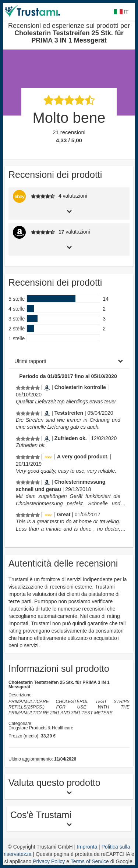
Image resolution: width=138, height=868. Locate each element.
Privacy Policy (49, 861)
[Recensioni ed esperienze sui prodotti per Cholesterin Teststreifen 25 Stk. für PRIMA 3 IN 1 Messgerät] (28, 387)
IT (121, 12)
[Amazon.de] (47, 387)
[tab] (69, 211)
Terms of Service (90, 861)
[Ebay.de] (48, 457)
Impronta (88, 847)
